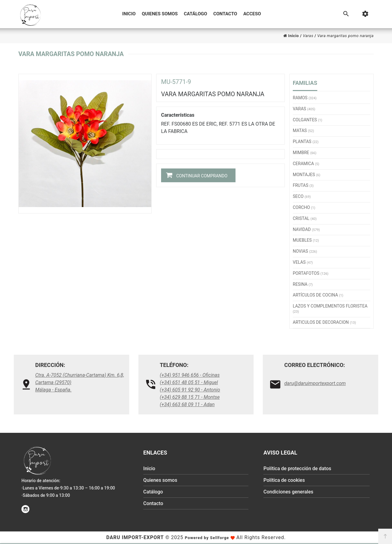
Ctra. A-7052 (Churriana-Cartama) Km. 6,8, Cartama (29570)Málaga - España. (80, 382)
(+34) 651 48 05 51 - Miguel (189, 382)
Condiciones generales (288, 492)
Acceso (252, 14)
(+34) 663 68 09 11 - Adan (187, 404)
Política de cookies (284, 480)
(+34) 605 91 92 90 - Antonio (190, 390)
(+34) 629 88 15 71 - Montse (190, 397)
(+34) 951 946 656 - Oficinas (190, 375)
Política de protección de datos (297, 468)
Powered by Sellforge (207, 538)
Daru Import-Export (135, 537)
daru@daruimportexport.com (315, 383)
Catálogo (195, 14)
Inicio (129, 14)
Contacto (225, 14)
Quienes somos (160, 14)
